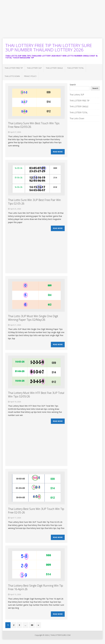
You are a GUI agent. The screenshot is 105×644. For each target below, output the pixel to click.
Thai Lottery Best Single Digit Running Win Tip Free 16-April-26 (36, 590)
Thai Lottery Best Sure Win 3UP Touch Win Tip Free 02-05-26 (36, 513)
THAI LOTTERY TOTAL (75, 68)
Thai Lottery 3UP (34, 68)
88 (32, 629)
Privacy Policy (30, 76)
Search (73, 85)
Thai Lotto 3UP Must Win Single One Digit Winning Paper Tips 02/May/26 (33, 319)
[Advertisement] (52, 19)
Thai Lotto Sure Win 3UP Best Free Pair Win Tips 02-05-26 (34, 202)
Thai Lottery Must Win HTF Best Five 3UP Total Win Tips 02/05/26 (36, 396)
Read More (58, 152)
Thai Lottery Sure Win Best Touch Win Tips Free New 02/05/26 (34, 125)
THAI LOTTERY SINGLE (54, 68)
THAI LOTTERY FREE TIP (14, 68)
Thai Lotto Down (12, 76)
